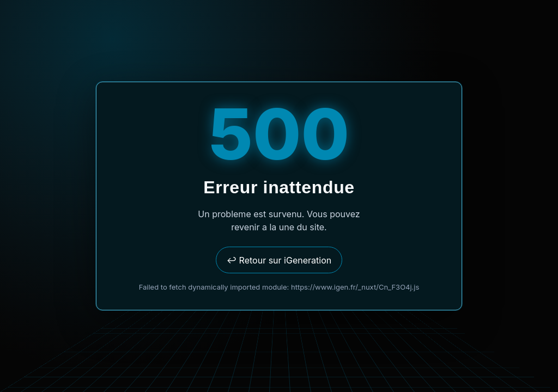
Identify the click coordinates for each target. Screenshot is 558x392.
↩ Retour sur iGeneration (279, 260)
